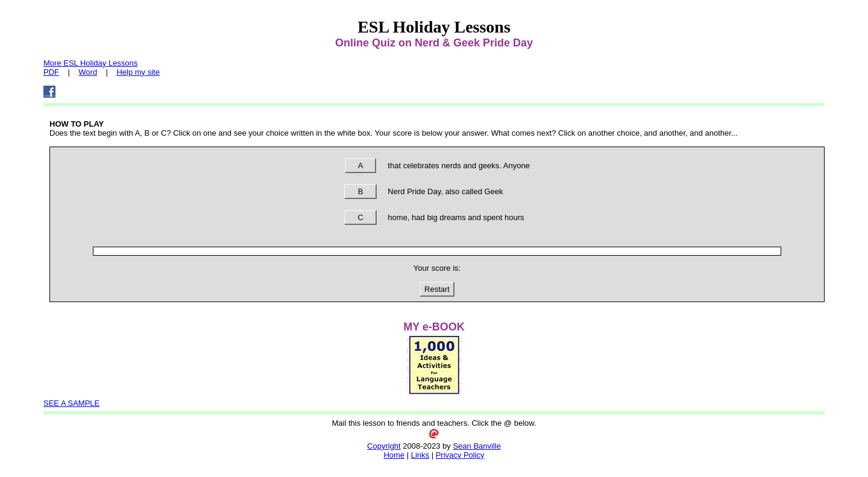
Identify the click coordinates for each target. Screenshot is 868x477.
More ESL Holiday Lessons (90, 63)
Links (420, 455)
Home (394, 455)
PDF (51, 72)
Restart (437, 289)
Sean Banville (477, 446)
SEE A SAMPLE (71, 403)
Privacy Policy (460, 455)
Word (88, 72)
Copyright (384, 446)
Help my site (138, 72)
